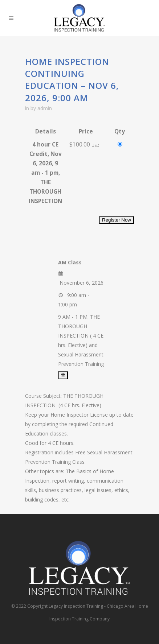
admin (45, 108)
